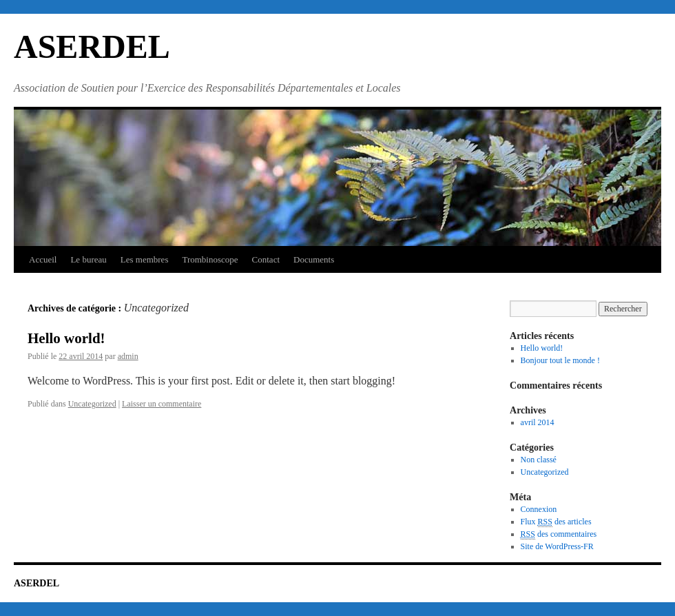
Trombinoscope (210, 259)
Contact (266, 259)
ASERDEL (92, 47)
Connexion (539, 509)
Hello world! (66, 338)
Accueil (43, 259)
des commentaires (559, 534)
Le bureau (88, 259)
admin (128, 356)
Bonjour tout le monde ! (560, 360)
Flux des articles (556, 522)
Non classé (539, 460)
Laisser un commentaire (162, 404)
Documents (314, 259)
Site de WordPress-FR (557, 546)
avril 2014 (538, 422)
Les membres (145, 259)
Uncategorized (92, 404)
